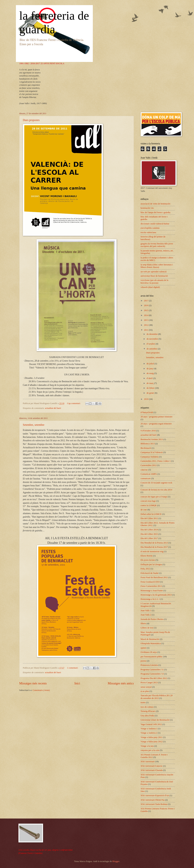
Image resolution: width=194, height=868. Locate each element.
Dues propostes (31, 120)
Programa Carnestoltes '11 (152, 670)
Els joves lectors (148, 560)
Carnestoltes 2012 (149, 465)
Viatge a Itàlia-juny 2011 (152, 737)
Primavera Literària (149, 665)
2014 (146, 315)
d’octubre (151, 344)
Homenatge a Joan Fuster (152, 591)
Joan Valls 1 (146, 611)
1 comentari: (73, 668)
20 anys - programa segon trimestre (156, 424)
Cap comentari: (74, 403)
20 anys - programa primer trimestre (157, 417)
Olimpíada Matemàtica (151, 643)
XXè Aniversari (148, 762)
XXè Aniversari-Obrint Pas (153, 800)
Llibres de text (147, 628)
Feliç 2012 (145, 569)
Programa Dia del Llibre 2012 (154, 678)
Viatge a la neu (147, 746)
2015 (146, 310)
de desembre (152, 334)
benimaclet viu (147, 208)
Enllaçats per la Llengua (151, 564)
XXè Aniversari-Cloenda (152, 770)
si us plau (145, 691)
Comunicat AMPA (149, 474)
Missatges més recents (33, 683)
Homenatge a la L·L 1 (150, 599)
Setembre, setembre (34, 425)
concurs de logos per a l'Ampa (154, 497)
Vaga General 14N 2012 (151, 724)
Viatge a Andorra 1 (149, 729)
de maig (150, 373)
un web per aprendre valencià (154, 272)
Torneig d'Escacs (148, 711)
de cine (144, 510)
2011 (146, 330)
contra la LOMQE (149, 505)
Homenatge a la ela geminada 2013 (156, 595)
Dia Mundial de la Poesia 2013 (154, 543)
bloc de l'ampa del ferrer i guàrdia (156, 212)
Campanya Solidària (150, 457)
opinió (143, 648)
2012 (146, 325)
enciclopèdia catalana (150, 228)
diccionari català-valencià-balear (155, 224)
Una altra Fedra (148, 716)
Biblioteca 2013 (148, 444)
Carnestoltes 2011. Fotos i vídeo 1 (156, 461)
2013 (146, 320)
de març (150, 383)
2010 (146, 399)
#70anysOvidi (147, 412)
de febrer (151, 388)
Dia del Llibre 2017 (149, 538)
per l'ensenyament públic (152, 657)
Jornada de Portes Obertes (152, 619)
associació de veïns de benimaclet (156, 204)
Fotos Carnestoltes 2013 (151, 586)
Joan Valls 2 (146, 615)
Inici (77, 683)
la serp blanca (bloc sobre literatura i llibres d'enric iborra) (157, 266)
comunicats (146, 478)
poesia (143, 661)
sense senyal (146, 687)
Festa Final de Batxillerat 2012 (154, 577)
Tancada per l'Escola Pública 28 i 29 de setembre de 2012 (157, 697)
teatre (143, 702)
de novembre (153, 339)
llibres (143, 623)
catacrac (144, 470)
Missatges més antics (121, 683)
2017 (146, 301)
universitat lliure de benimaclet (154, 276)
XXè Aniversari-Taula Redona (154, 804)
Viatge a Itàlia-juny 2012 (152, 742)
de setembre (152, 349)
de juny (150, 369)
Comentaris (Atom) (41, 690)
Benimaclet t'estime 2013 (152, 439)
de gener (151, 393)
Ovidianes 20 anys (149, 652)
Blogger (116, 861)
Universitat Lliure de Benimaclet (155, 720)
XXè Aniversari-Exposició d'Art (155, 795)
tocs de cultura (147, 707)
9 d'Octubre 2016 (148, 431)
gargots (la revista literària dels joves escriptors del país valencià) (157, 245)
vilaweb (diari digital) (150, 287)
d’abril (150, 378)
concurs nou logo (148, 501)
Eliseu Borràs (147, 556)
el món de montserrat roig (152, 551)
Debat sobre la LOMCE (151, 514)
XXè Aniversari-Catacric (152, 766)
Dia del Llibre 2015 (149, 534)
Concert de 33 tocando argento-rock (156, 483)
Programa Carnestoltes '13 (152, 674)
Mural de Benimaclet (150, 639)
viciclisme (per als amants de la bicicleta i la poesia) (155, 281)
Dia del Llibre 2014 (149, 530)
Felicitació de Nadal (150, 573)
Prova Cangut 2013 (149, 683)
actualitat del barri (53, 408)
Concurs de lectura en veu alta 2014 (156, 490)
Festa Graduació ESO (150, 582)
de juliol (151, 364)
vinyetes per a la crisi (150, 750)
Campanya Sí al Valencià (152, 452)
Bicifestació (146, 448)
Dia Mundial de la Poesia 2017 (154, 547)
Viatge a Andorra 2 (149, 733)
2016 (146, 305)
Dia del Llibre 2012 (149, 518)
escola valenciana (148, 232)
